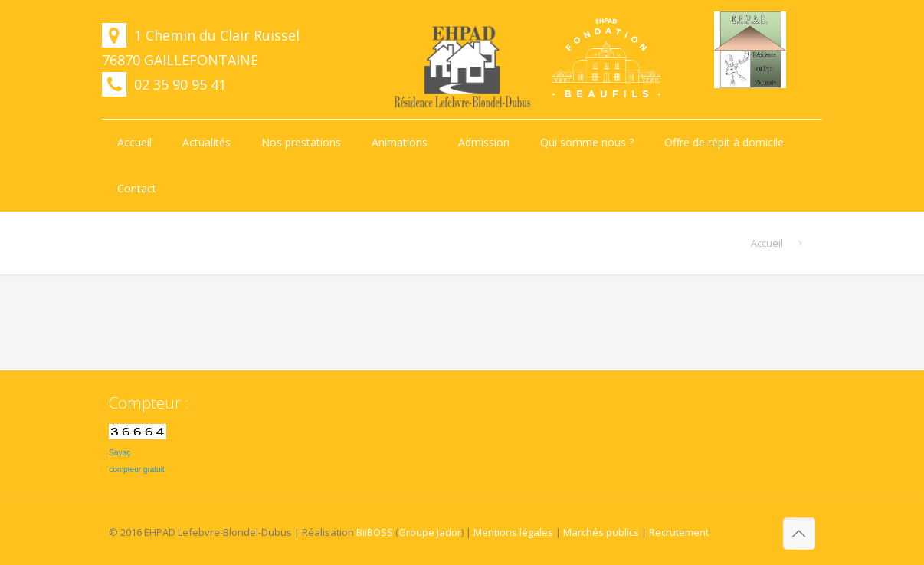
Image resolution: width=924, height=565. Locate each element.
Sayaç (120, 453)
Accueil (767, 243)
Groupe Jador (430, 532)
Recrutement (679, 532)
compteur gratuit (136, 470)
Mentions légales (513, 532)
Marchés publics (601, 532)
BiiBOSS (375, 532)
